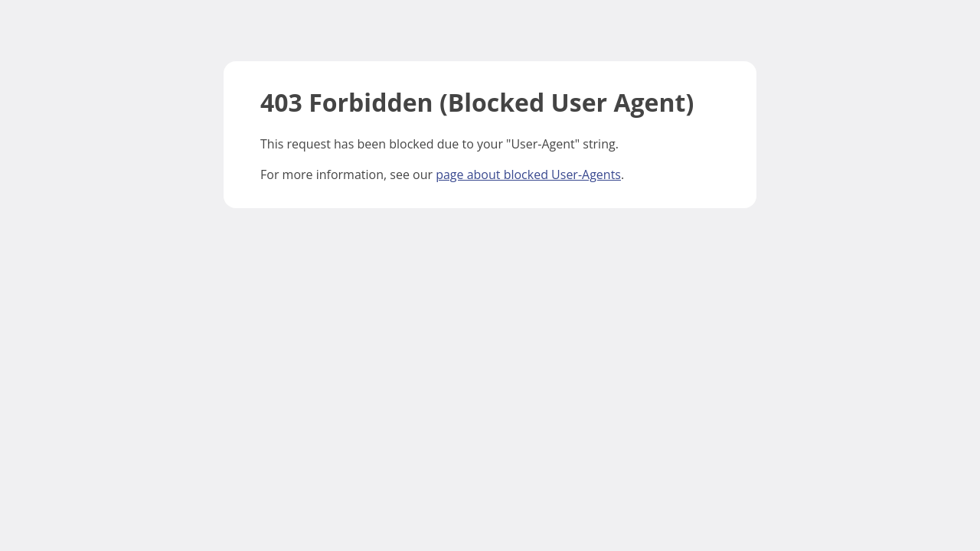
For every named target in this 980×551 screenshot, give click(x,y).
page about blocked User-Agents (528, 174)
